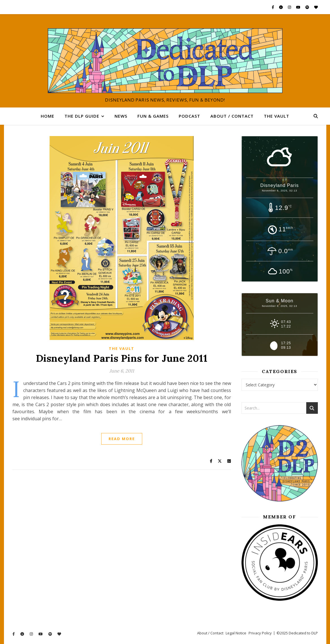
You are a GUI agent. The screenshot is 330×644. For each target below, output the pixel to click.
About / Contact (232, 116)
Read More (122, 439)
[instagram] (290, 7)
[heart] (316, 7)
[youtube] (299, 7)
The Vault (277, 116)
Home (48, 116)
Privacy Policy (260, 633)
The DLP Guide (82, 116)
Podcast (189, 116)
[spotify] (308, 7)
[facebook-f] (273, 7)
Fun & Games (153, 116)
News (121, 116)
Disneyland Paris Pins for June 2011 (122, 358)
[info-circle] (281, 7)
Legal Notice (236, 633)
